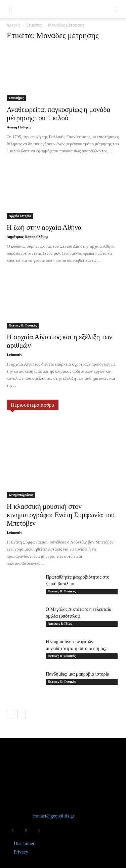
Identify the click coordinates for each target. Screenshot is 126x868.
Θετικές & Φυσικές (23, 325)
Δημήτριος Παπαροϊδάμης (28, 237)
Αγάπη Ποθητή (19, 127)
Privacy (21, 852)
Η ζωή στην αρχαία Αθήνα (44, 227)
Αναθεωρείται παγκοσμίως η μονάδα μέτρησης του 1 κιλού (59, 114)
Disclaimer (24, 844)
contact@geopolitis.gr (53, 816)
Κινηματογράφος (21, 495)
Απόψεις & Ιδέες (60, 624)
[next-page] (22, 714)
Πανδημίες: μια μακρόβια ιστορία (78, 674)
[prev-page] (11, 714)
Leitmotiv (14, 354)
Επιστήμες (16, 98)
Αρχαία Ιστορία (20, 216)
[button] (11, 9)
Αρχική (13, 25)
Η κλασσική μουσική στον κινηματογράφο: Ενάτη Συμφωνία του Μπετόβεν (61, 515)
